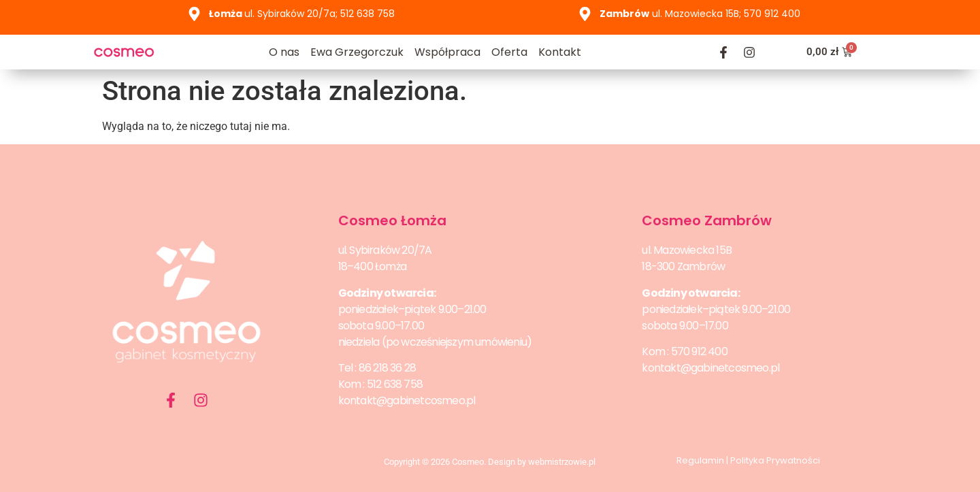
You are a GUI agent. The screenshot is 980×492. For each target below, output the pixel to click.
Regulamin (700, 460)
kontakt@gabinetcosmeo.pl (407, 400)
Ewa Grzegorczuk (357, 52)
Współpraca (447, 52)
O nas (284, 52)
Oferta (509, 52)
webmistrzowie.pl (562, 462)
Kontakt (560, 52)
